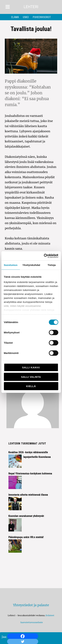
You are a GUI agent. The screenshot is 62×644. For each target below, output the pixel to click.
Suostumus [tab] (11, 265)
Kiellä (31, 386)
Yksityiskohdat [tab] (31, 265)
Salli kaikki (31, 367)
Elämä (15, 17)
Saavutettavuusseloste (31, 622)
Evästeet (50, 615)
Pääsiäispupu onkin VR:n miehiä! (26, 537)
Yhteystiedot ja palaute (31, 605)
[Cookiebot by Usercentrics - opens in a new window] (44, 256)
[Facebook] (23, 636)
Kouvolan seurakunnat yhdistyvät (26, 516)
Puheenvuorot (42, 17)
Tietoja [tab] (52, 265)
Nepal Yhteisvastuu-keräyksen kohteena (30, 473)
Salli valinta (31, 377)
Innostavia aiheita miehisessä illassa (28, 495)
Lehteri (31, 7)
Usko (26, 17)
